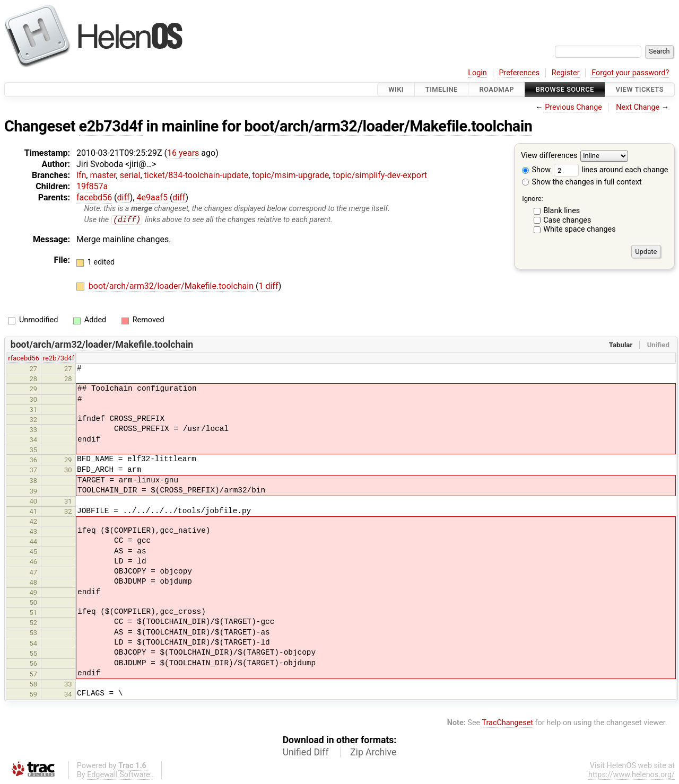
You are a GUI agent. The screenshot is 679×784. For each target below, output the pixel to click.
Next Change (638, 107)
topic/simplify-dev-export (380, 175)
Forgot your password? (630, 73)
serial (130, 175)
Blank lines (562, 211)
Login (477, 73)
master (103, 175)
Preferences (519, 73)
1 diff (268, 287)
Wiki (396, 89)
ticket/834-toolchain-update (197, 175)
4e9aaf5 (152, 197)
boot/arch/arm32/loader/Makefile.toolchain (389, 126)
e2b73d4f (111, 126)
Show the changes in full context (582, 182)
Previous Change (573, 107)
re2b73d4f (59, 359)
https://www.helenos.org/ (632, 775)
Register (566, 73)
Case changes (567, 220)
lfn (81, 175)
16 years (183, 153)
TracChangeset (507, 723)
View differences (549, 156)
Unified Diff (306, 753)
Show (536, 170)
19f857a (92, 186)
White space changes (580, 229)
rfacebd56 (24, 359)
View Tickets (640, 89)
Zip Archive (373, 753)
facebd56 (94, 197)
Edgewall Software (119, 775)
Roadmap (497, 89)
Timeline (442, 89)
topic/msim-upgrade (290, 175)
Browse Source (565, 89)
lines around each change (611, 170)
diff (124, 197)
